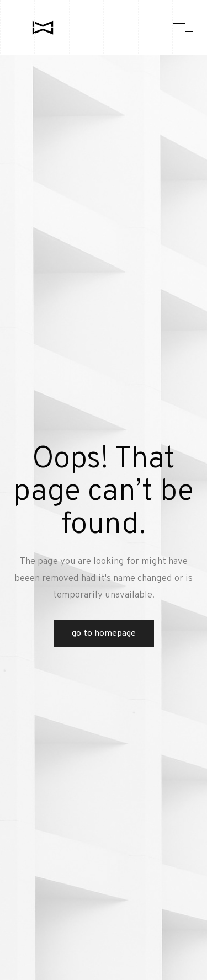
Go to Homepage (104, 633)
